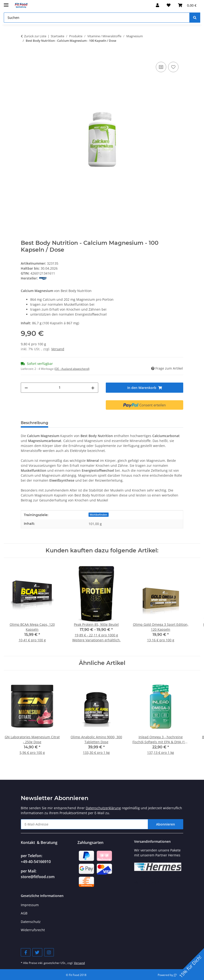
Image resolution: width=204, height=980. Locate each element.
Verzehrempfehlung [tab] (76, 423)
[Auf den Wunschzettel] (173, 67)
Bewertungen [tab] (145, 423)
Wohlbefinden (98, 515)
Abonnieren (166, 824)
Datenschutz (31, 922)
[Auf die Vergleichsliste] (161, 67)
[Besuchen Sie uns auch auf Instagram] (49, 952)
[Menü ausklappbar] (6, 3)
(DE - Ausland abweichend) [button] (72, 369)
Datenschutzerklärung (103, 808)
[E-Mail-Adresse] (84, 824)
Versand (58, 349)
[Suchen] (97, 18)
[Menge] (59, 388)
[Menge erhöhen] (93, 388)
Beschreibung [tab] (34, 423)
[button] (157, 5)
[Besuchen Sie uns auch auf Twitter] (37, 952)
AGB (24, 913)
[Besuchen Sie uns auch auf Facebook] (26, 952)
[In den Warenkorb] (25, 55)
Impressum (30, 905)
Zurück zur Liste (35, 36)
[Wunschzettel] (169, 5)
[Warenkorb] (187, 5)
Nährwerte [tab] (114, 423)
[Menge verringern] (26, 388)
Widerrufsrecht (33, 930)
